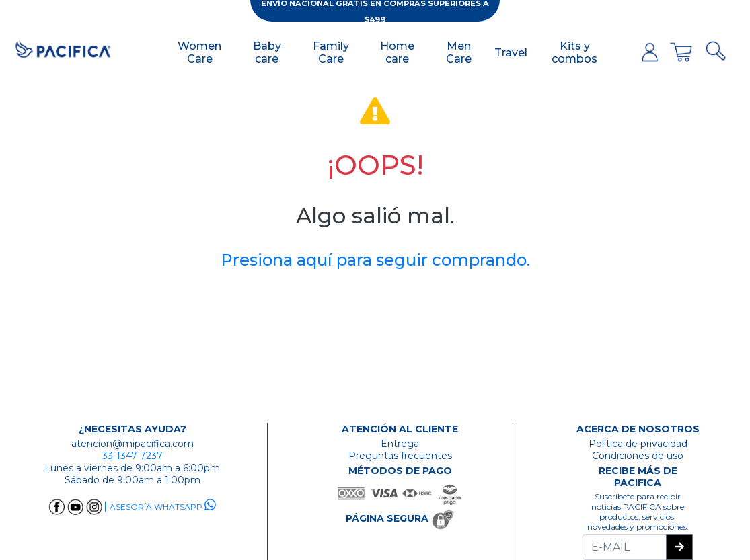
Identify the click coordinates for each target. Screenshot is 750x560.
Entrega (400, 444)
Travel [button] (511, 53)
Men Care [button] (459, 52)
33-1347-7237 (133, 456)
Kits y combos (574, 52)
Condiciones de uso (638, 456)
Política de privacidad (638, 444)
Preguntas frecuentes (400, 456)
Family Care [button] (331, 52)
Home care (397, 52)
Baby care (267, 52)
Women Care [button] (199, 52)
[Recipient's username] (625, 547)
